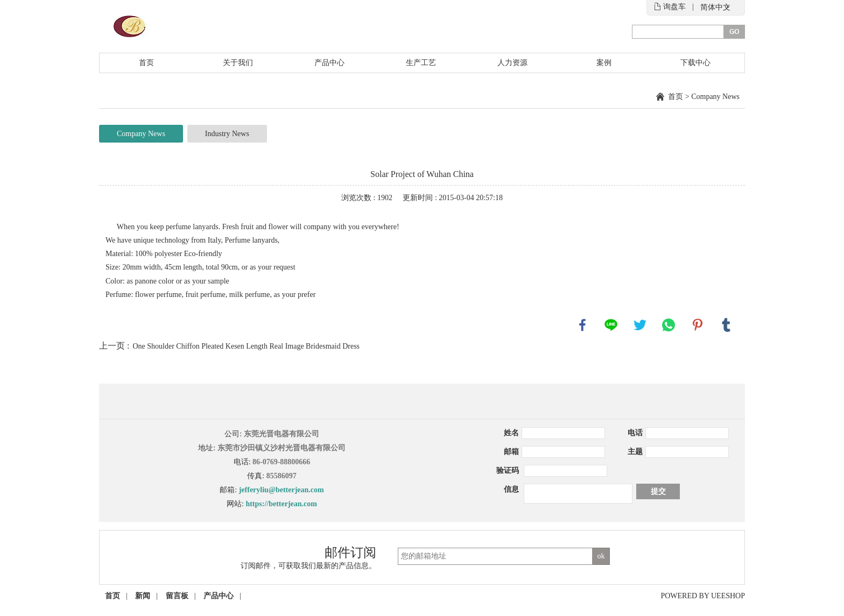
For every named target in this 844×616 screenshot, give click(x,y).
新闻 (143, 596)
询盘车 (674, 7)
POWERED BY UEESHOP (703, 596)
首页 (146, 63)
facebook (582, 325)
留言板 (177, 596)
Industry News (227, 134)
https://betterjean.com (281, 504)
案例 (604, 63)
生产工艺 (421, 63)
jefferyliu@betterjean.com (282, 490)
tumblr (726, 325)
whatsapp (669, 325)
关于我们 (238, 63)
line (611, 325)
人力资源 (512, 63)
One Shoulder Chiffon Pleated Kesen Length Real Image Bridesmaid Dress (246, 346)
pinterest (698, 325)
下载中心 (695, 63)
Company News (715, 97)
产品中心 (329, 63)
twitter (640, 325)
